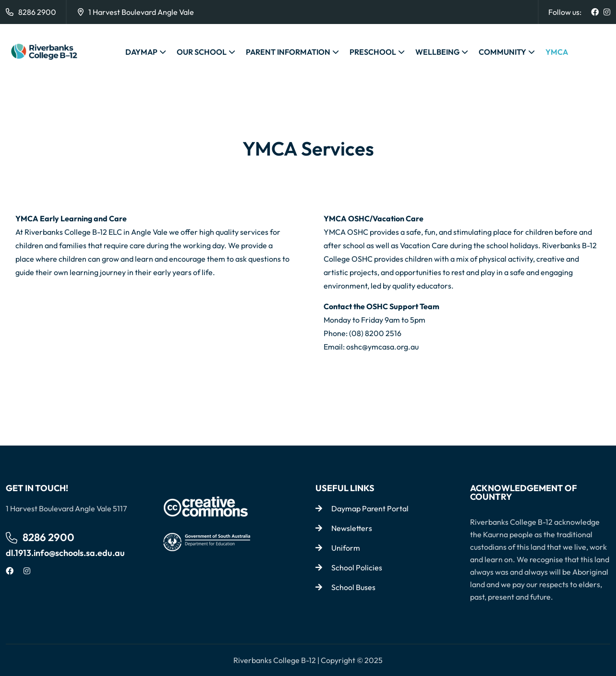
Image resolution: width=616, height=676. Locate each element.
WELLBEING (437, 52)
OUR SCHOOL (202, 52)
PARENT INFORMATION (288, 52)
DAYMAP (141, 52)
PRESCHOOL (373, 52)
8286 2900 (37, 12)
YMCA (557, 52)
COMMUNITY (502, 52)
